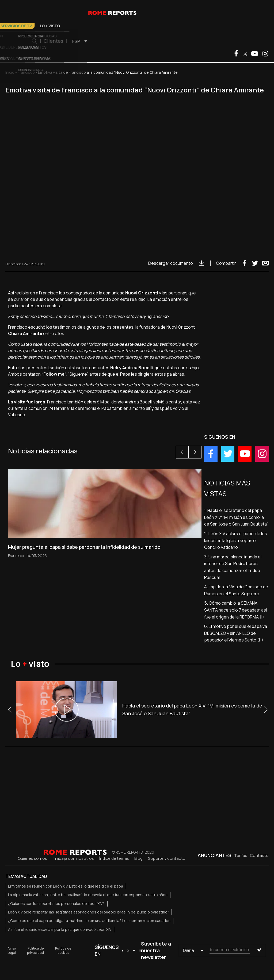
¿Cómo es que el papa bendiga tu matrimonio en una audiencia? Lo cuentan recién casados (89, 921)
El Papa (34, 26)
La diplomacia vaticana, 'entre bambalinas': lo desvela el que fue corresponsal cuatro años (88, 895)
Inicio (10, 72)
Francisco (26, 72)
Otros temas (111, 26)
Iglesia (83, 26)
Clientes (186, 41)
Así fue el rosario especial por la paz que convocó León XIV (60, 929)
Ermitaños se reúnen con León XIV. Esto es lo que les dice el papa (66, 886)
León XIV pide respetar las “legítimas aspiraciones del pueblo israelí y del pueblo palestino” (88, 912)
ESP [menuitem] (208, 41)
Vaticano (58, 26)
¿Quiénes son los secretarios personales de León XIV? (56, 903)
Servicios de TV (148, 26)
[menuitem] (210, 41)
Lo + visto (182, 26)
